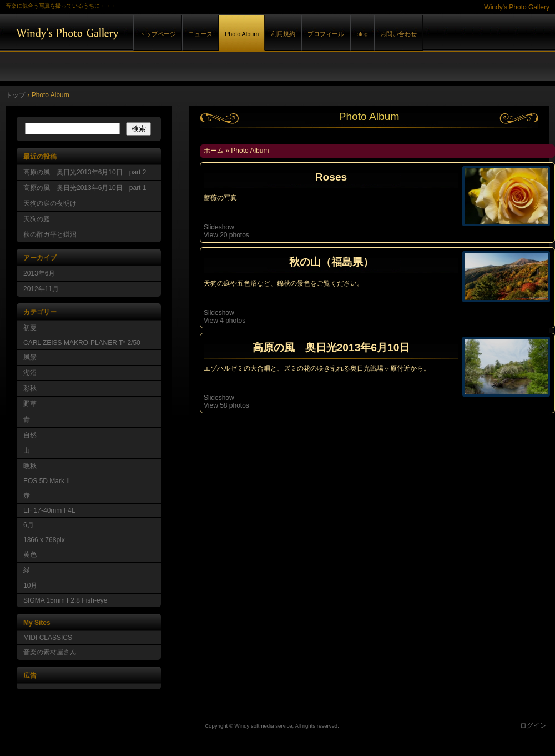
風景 (30, 357)
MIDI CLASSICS (48, 638)
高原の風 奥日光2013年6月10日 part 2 (85, 172)
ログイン (533, 725)
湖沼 (30, 373)
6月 (29, 525)
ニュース (200, 34)
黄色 (30, 554)
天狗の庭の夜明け (50, 203)
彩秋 (30, 388)
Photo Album (242, 34)
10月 (30, 585)
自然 (30, 435)
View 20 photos (227, 235)
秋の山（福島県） (331, 262)
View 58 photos (227, 405)
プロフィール (326, 34)
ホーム (214, 151)
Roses (331, 177)
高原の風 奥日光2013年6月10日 (331, 347)
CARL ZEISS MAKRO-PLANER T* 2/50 (82, 343)
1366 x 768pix (44, 540)
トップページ (158, 34)
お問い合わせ (398, 34)
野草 (30, 404)
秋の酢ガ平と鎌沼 (50, 234)
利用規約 (283, 34)
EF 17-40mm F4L (49, 510)
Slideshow (219, 227)
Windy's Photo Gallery (128, 32)
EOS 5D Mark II (47, 481)
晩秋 (30, 466)
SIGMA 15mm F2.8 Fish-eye (65, 600)
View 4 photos (226, 321)
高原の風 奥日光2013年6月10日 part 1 (85, 188)
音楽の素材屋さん (50, 652)
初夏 (30, 328)
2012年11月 (41, 289)
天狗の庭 (37, 219)
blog (362, 34)
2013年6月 (39, 273)
